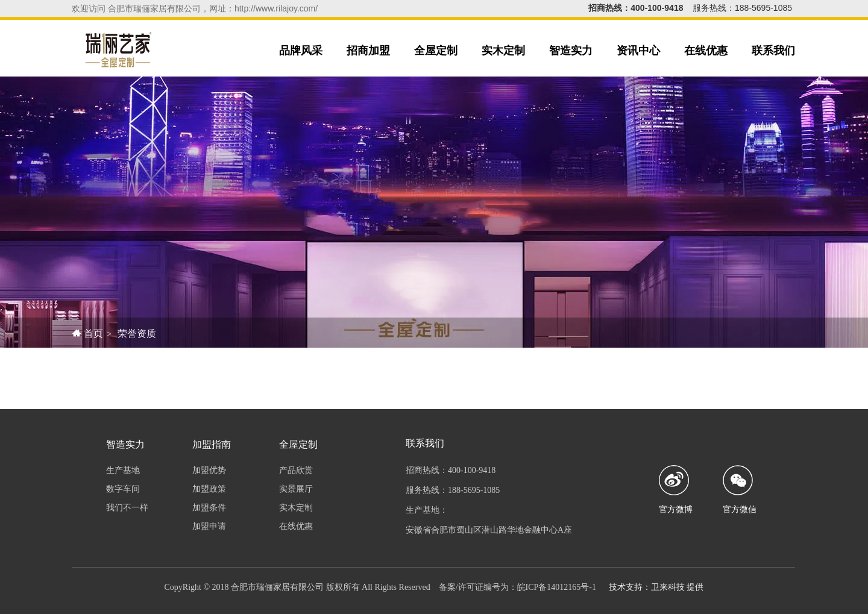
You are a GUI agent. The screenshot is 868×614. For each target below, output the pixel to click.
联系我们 (773, 51)
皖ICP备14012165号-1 (557, 587)
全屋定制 (436, 51)
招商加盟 (368, 51)
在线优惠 (706, 51)
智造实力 (571, 51)
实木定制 (503, 51)
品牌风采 (301, 51)
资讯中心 (638, 51)
